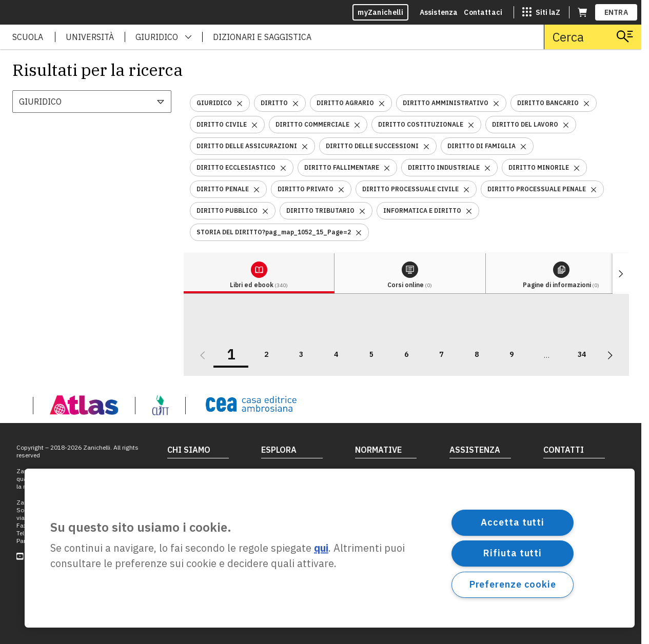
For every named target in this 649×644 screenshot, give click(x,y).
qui (321, 548)
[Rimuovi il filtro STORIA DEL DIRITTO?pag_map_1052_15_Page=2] (359, 232)
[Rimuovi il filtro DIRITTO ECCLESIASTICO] (283, 167)
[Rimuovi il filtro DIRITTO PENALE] (257, 189)
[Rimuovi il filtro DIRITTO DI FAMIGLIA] (523, 146)
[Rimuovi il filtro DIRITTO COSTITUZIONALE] (471, 124)
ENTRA (616, 12)
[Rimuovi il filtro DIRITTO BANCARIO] (586, 103)
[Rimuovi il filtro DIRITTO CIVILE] (254, 124)
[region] (330, 548)
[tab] (259, 274)
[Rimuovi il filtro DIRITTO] (296, 103)
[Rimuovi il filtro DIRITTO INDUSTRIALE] (487, 167)
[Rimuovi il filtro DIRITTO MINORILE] (577, 167)
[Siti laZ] (541, 12)
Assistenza (439, 12)
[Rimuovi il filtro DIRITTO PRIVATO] (341, 189)
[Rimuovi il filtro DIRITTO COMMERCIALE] (357, 124)
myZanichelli (380, 12)
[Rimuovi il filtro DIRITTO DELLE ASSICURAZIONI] (305, 146)
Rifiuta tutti (513, 553)
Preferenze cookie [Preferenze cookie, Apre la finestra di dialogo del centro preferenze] (513, 584)
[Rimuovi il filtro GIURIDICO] (240, 103)
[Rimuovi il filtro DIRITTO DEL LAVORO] (566, 124)
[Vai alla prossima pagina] (610, 355)
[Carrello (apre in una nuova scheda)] (582, 12)
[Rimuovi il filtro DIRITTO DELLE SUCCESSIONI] (426, 146)
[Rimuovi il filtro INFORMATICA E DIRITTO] (469, 210)
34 (582, 354)
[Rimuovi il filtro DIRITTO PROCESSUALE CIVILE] (466, 189)
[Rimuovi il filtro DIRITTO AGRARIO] (382, 103)
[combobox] (92, 102)
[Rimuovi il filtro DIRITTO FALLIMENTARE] (387, 167)
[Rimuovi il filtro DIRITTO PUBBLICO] (265, 210)
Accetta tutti (513, 522)
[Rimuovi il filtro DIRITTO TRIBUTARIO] (362, 210)
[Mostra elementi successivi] (621, 274)
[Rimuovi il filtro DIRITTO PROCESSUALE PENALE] (594, 189)
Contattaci (483, 12)
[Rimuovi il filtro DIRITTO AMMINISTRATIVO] (496, 103)
